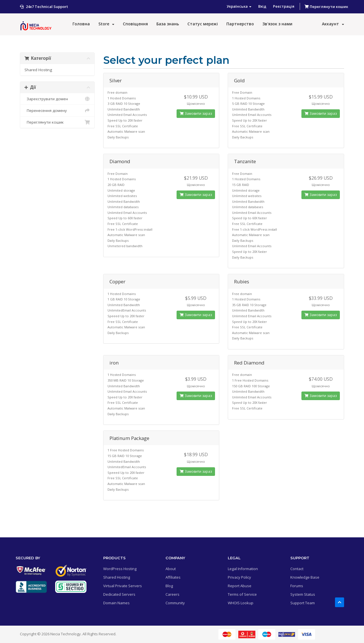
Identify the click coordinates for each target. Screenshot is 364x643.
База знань (168, 24)
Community (175, 603)
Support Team (303, 603)
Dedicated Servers (119, 594)
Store (106, 24)
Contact (297, 569)
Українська (239, 6)
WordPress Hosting (120, 569)
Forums (297, 586)
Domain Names (116, 603)
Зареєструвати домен (57, 99)
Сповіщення (135, 24)
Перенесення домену (57, 110)
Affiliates (173, 577)
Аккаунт (333, 24)
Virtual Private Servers (123, 586)
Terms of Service (242, 594)
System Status (303, 594)
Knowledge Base (305, 577)
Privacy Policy (239, 577)
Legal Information (243, 569)
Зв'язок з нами (277, 24)
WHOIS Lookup (241, 603)
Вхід (262, 6)
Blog (169, 586)
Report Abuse (240, 586)
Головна (81, 24)
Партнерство (240, 24)
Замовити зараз (196, 113)
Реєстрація (284, 6)
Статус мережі (203, 24)
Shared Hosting (38, 70)
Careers (172, 594)
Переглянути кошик (326, 7)
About (171, 569)
